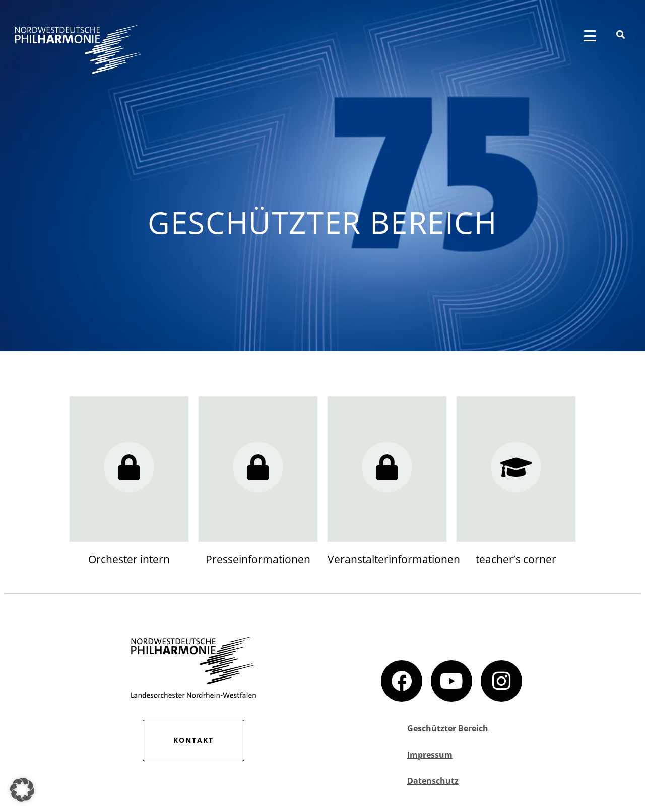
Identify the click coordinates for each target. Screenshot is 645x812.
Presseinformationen (258, 559)
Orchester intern (129, 559)
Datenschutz (433, 781)
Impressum (430, 755)
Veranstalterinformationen (394, 559)
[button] (22, 790)
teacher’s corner (516, 559)
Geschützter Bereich (448, 728)
